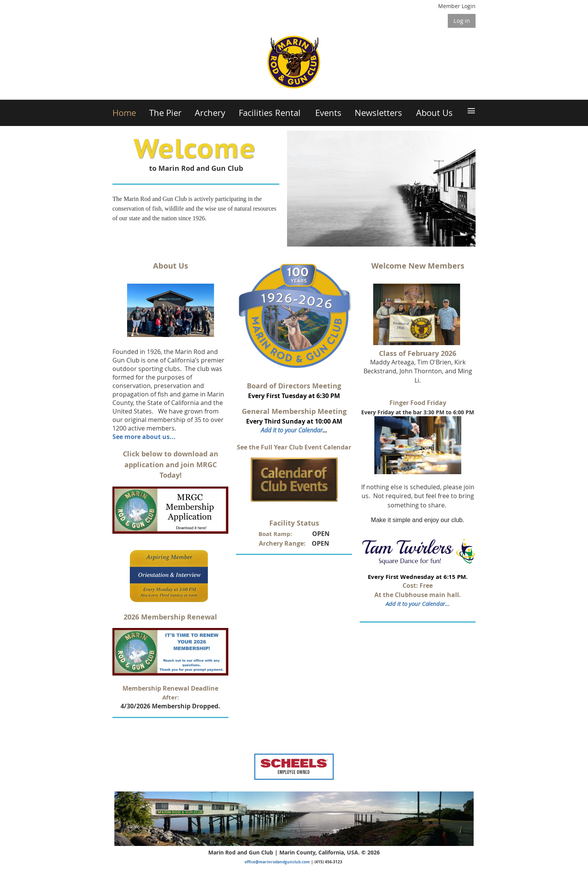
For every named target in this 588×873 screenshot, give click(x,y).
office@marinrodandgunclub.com (277, 862)
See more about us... (144, 437)
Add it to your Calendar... (418, 604)
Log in (462, 20)
